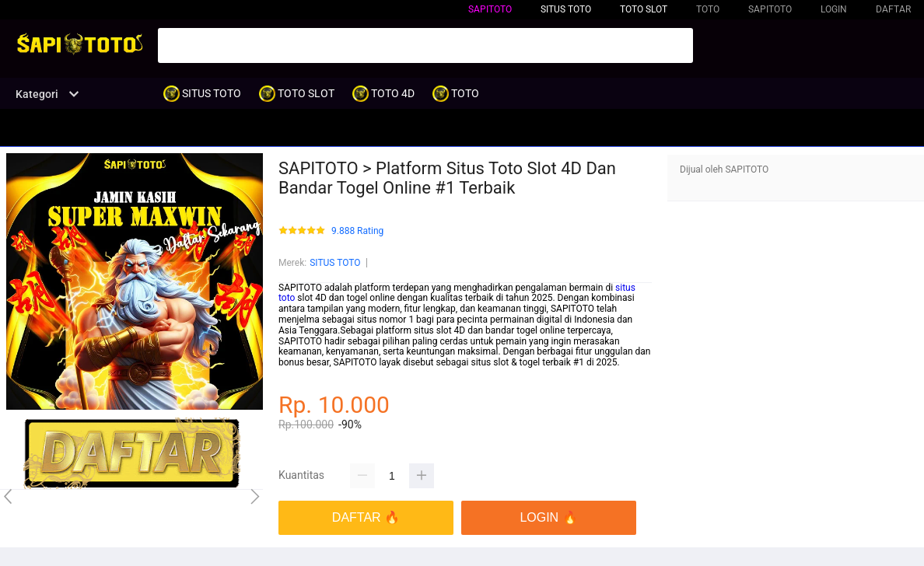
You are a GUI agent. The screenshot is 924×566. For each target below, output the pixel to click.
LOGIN (834, 9)
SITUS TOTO (335, 263)
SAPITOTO (490, 9)
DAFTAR (893, 9)
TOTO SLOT (644, 9)
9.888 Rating (357, 231)
